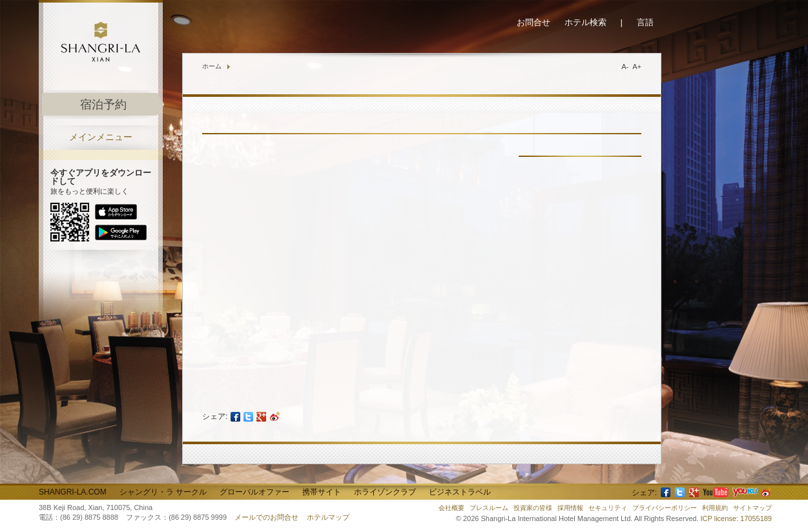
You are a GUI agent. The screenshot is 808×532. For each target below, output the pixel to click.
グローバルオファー (254, 492)
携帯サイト (322, 492)
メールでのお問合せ (266, 517)
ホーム (212, 66)
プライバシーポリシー (665, 508)
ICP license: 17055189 (737, 518)
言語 (645, 22)
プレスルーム (489, 508)
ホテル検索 (585, 22)
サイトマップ (752, 508)
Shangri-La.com (73, 492)
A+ (637, 66)
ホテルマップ (328, 517)
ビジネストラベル (460, 492)
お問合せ (533, 22)
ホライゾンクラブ (385, 492)
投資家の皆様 (533, 508)
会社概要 (451, 508)
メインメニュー (101, 137)
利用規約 (715, 508)
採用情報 (570, 508)
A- (625, 66)
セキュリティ (608, 508)
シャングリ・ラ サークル (163, 492)
